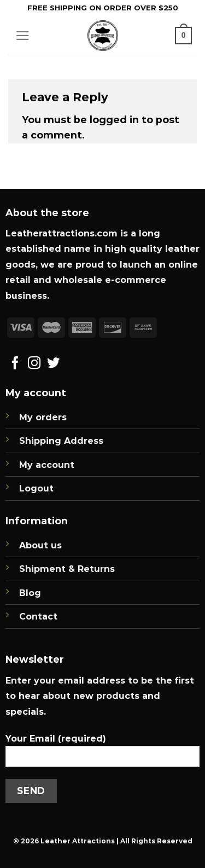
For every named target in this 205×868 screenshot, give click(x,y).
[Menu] (23, 36)
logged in (114, 120)
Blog (30, 593)
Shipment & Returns (67, 569)
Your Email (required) (102, 754)
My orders (43, 417)
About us (40, 545)
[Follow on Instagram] (34, 364)
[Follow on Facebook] (15, 364)
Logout (36, 488)
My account (47, 465)
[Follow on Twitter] (53, 364)
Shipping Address (61, 441)
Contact (38, 617)
